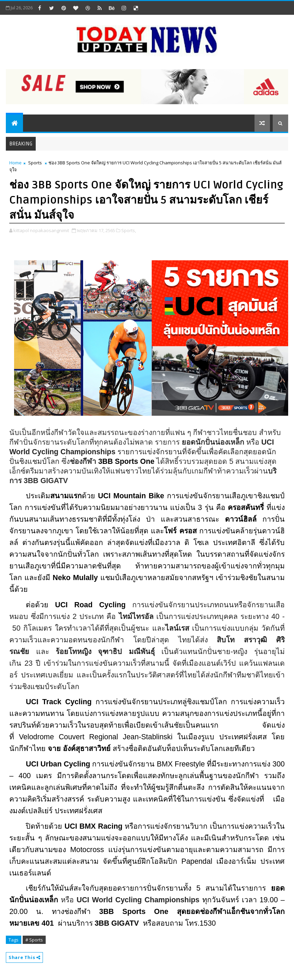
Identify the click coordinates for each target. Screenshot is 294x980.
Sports (35, 163)
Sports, (129, 230)
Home (15, 163)
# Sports (34, 940)
